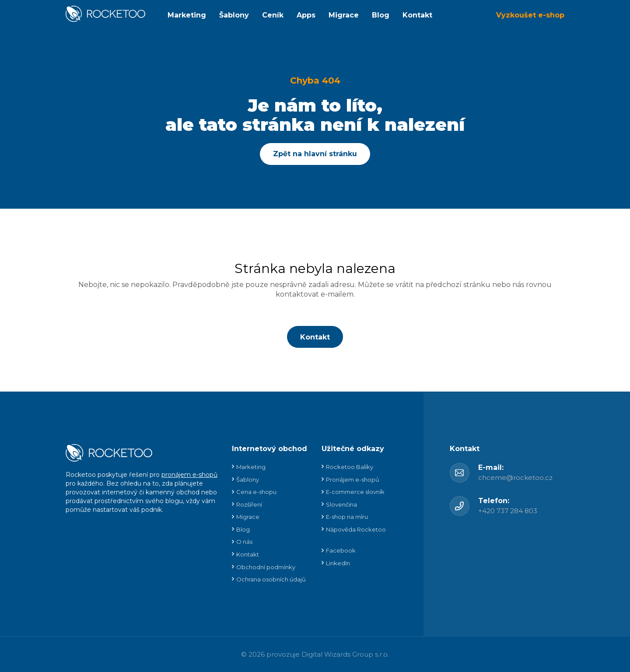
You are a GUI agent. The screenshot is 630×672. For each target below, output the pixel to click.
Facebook (341, 550)
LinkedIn (338, 563)
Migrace (344, 15)
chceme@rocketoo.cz (515, 478)
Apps (306, 15)
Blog (381, 15)
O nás (244, 542)
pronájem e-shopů (189, 475)
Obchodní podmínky (266, 567)
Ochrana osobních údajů (271, 579)
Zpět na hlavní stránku (315, 154)
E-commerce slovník (355, 492)
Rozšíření (249, 504)
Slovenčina (341, 504)
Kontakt (417, 15)
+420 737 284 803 (508, 511)
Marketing (187, 15)
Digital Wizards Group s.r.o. (345, 654)
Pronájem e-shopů (353, 479)
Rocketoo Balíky (350, 467)
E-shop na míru (347, 517)
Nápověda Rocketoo (356, 529)
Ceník (273, 15)
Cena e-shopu (256, 492)
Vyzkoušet (530, 15)
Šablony (234, 15)
